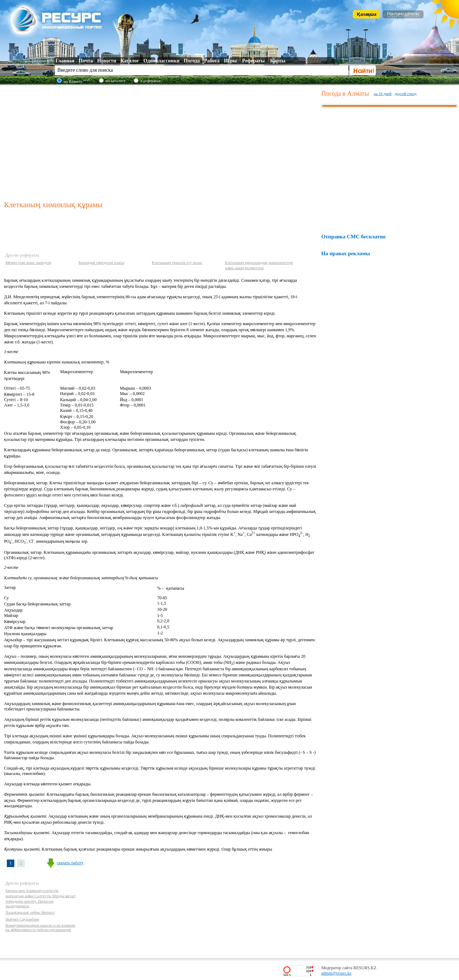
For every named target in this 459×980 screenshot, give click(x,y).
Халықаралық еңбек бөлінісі (30, 912)
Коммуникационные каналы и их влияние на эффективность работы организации (40, 927)
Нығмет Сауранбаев (22, 919)
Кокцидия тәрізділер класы (101, 262)
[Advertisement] (161, 141)
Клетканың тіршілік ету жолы (177, 262)
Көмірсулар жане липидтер (28, 262)
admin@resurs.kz (336, 973)
